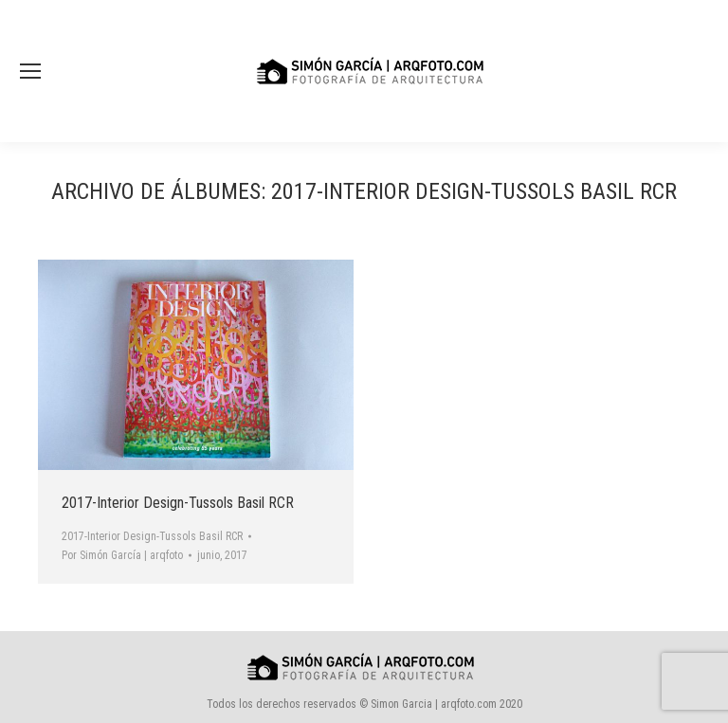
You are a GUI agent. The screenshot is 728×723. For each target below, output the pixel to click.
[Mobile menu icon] (30, 71)
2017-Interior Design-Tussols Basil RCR (178, 503)
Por (122, 555)
